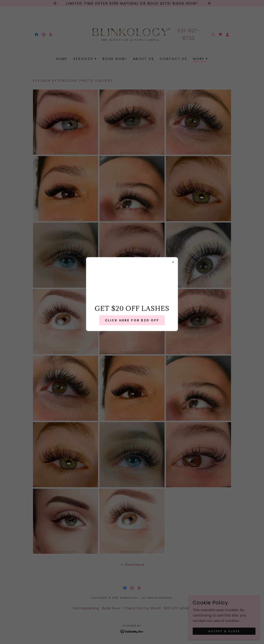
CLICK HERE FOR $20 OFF (132, 320)
